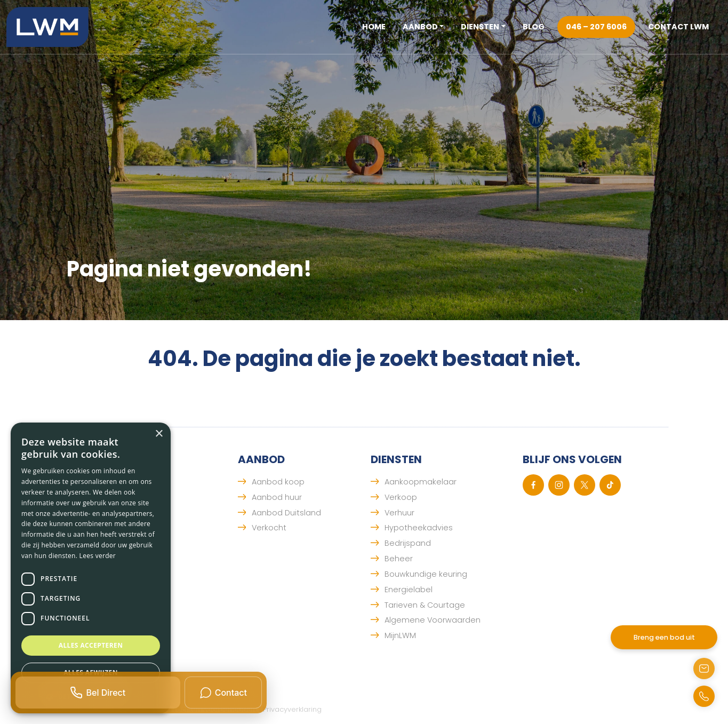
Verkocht (269, 528)
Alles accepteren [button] (91, 645)
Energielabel (409, 590)
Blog (534, 27)
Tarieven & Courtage (425, 605)
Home (374, 27)
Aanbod (420, 27)
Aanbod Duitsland (286, 513)
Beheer (399, 559)
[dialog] (91, 568)
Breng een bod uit (664, 637)
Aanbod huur (277, 497)
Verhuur (399, 513)
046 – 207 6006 (596, 27)
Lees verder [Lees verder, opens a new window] (98, 556)
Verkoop (401, 497)
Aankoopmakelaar (421, 482)
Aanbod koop (278, 482)
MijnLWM (400, 635)
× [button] (159, 434)
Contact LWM (678, 27)
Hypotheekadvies (419, 528)
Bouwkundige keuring (426, 574)
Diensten (480, 27)
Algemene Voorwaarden (433, 620)
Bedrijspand (408, 543)
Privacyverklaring (292, 709)
